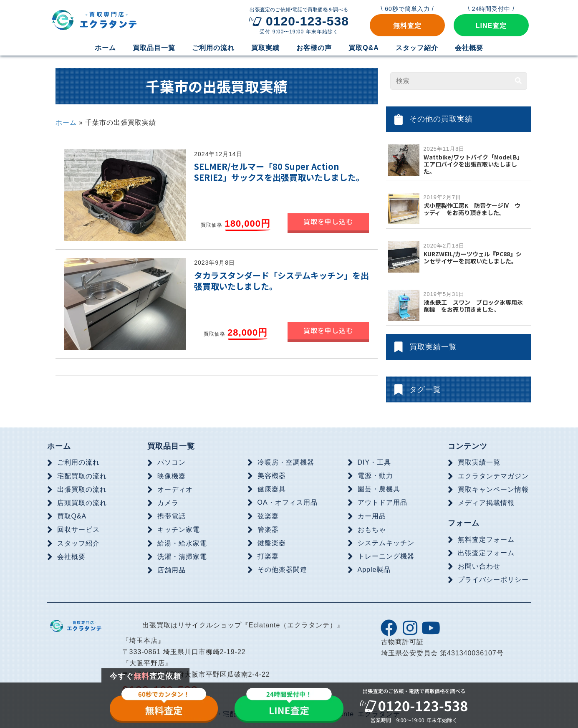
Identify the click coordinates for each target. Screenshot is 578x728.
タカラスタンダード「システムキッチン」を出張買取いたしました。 (281, 281)
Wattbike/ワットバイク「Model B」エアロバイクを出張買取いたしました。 (473, 164)
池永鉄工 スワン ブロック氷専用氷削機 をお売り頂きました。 (473, 306)
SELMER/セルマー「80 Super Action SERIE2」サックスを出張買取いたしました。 (279, 172)
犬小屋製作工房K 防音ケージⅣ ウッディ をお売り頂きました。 (472, 209)
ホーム (66, 123)
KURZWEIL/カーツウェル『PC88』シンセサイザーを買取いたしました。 (473, 257)
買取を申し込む (328, 221)
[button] (407, 25)
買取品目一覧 (171, 446)
